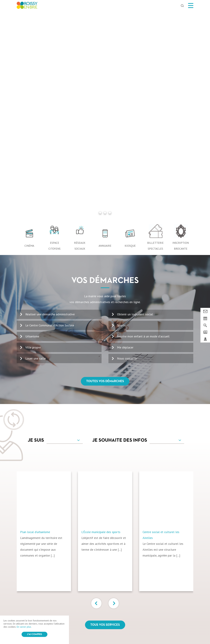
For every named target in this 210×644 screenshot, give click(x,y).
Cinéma (29, 36)
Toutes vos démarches (105, 171)
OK (184, 541)
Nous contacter (127, 148)
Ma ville (35, 607)
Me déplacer (125, 137)
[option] (47, 321)
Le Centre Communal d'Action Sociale (50, 115)
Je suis (36, 230)
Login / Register (113, 633)
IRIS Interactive (141, 633)
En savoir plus (24, 627)
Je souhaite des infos (120, 230)
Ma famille (110, 607)
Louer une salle (36, 148)
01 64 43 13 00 (32, 543)
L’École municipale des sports (101, 322)
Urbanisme (32, 126)
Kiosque (130, 36)
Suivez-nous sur (105, 593)
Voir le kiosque (117, 554)
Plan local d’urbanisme (35, 322)
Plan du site (96, 632)
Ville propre (33, 137)
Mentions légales (77, 632)
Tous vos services (105, 415)
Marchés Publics (169, 607)
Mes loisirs (57, 607)
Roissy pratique (137, 607)
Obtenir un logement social (135, 104)
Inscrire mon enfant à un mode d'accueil (143, 126)
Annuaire (105, 36)
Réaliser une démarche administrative (50, 104)
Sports (121, 115)
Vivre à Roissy (84, 607)
